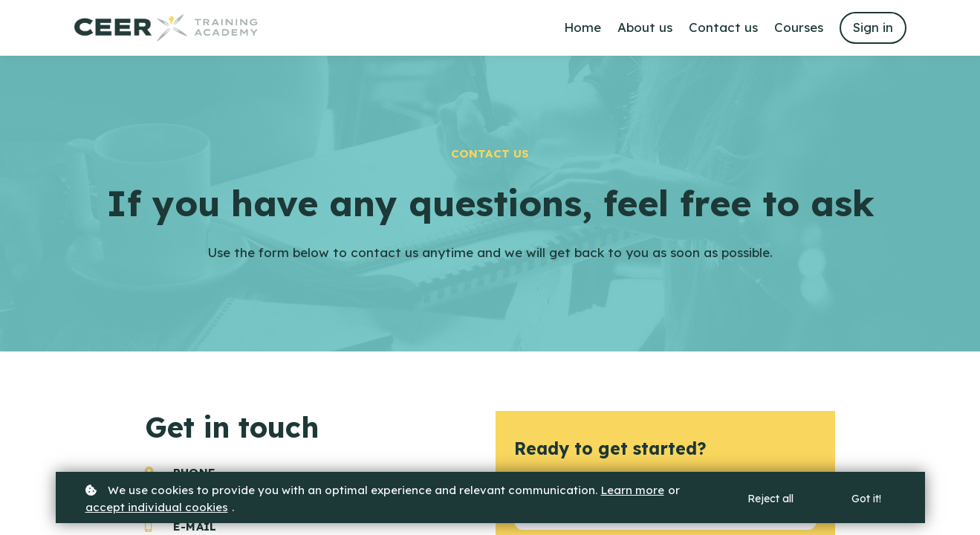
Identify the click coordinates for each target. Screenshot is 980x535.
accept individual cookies (157, 507)
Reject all (770, 499)
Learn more (633, 490)
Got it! (866, 499)
